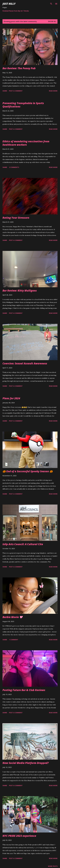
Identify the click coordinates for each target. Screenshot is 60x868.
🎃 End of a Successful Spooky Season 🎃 (28, 471)
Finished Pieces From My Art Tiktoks (16, 11)
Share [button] (5, 91)
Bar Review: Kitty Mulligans (20, 291)
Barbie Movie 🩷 (13, 617)
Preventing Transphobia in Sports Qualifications (23, 105)
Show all (52, 21)
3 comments (14, 167)
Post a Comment (16, 91)
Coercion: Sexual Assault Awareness (25, 363)
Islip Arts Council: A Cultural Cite (23, 544)
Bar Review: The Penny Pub (19, 68)
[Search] (51, 4)
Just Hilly (9, 4)
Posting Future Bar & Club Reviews (24, 690)
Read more (53, 91)
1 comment (14, 640)
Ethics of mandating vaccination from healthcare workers (26, 143)
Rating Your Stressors (16, 218)
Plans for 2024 (11, 398)
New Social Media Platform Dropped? (26, 763)
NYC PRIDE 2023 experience (19, 836)
